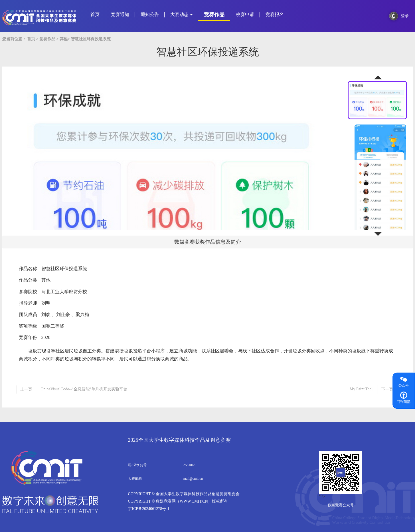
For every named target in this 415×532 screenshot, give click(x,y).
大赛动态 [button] (181, 14)
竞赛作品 (214, 15)
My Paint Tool (361, 389)
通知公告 (150, 14)
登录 (405, 16)
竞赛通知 (120, 14)
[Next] (387, 390)
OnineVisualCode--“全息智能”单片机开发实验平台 (84, 389)
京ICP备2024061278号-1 (149, 509)
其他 (64, 39)
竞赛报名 (275, 14)
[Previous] (26, 390)
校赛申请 (245, 14)
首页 (95, 14)
